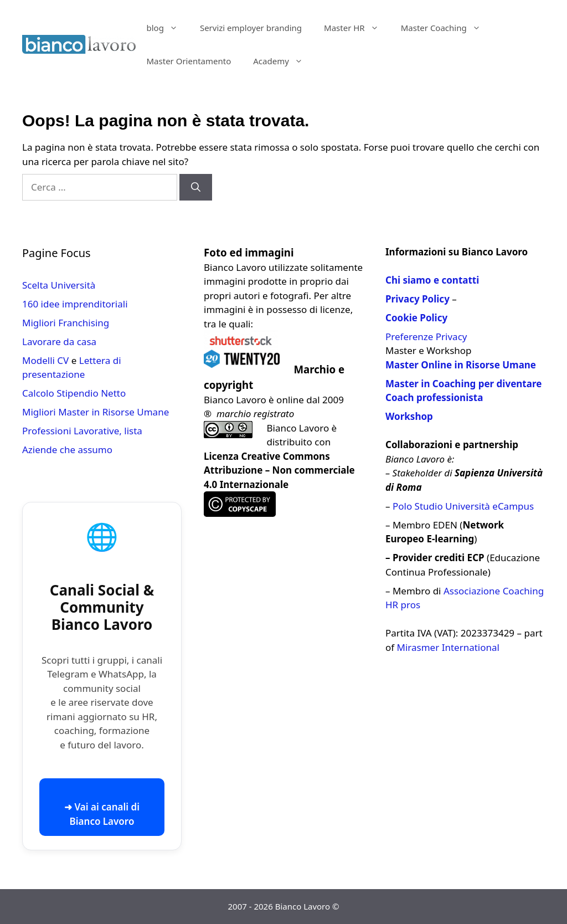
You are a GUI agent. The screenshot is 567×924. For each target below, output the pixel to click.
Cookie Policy (416, 318)
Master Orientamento (189, 61)
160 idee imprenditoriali (75, 304)
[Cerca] (196, 187)
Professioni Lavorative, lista (82, 431)
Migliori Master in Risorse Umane (96, 412)
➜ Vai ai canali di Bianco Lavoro (102, 814)
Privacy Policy (417, 299)
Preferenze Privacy (426, 337)
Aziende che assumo (67, 450)
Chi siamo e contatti (432, 280)
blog (168, 28)
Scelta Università (59, 285)
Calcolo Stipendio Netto (74, 393)
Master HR (357, 28)
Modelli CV (45, 360)
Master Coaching (446, 28)
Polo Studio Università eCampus (463, 506)
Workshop (409, 416)
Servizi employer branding (251, 28)
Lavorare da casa (59, 342)
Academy (283, 61)
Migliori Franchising (66, 323)
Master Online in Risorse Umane (461, 365)
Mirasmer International (448, 647)
